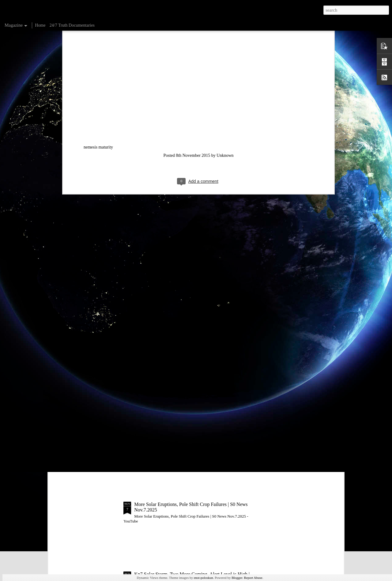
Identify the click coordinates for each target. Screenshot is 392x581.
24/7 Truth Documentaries (72, 25)
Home (40, 25)
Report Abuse (253, 578)
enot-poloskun (204, 578)
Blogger (237, 578)
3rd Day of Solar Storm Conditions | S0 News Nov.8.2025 (191, 434)
